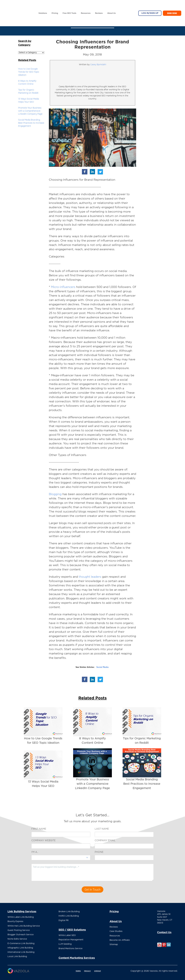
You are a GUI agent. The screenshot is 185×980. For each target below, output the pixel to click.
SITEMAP (98, 969)
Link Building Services (22, 911)
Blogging (55, 494)
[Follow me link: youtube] (159, 947)
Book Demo (172, 5)
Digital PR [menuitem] (64, 919)
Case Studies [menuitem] (116, 931)
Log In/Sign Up (150, 5)
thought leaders (90, 577)
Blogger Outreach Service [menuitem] (21, 933)
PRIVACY (87, 969)
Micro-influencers (64, 287)
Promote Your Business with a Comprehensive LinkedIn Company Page (30, 111)
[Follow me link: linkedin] (169, 947)
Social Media (102, 667)
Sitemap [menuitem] (114, 943)
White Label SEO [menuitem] (67, 934)
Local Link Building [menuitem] (17, 953)
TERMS (78, 969)
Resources (86, 5)
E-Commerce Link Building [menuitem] (21, 941)
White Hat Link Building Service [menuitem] (24, 925)
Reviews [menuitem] (114, 927)
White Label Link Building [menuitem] (21, 917)
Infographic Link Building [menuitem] (20, 945)
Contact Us (164, 932)
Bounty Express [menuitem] (15, 921)
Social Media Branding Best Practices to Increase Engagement (31, 123)
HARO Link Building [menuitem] (69, 915)
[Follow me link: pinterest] (164, 947)
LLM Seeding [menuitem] (65, 942)
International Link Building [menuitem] (21, 949)
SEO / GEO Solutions (72, 929)
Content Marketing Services (77, 955)
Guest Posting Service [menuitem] (19, 929)
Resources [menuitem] (115, 935)
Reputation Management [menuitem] (71, 938)
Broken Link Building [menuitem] (69, 911)
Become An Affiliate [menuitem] (120, 939)
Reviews (99, 5)
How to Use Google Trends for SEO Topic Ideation (29, 72)
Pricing (55, 5)
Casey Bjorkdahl (98, 65)
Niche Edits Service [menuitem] (17, 937)
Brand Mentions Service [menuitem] (70, 946)
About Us (111, 5)
